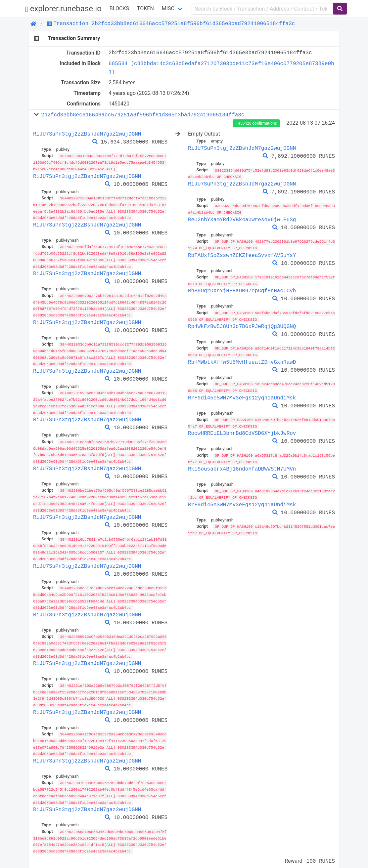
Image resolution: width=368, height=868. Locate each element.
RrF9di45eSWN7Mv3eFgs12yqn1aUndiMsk (242, 395)
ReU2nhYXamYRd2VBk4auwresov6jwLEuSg (242, 219)
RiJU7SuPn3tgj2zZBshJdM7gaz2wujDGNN (87, 134)
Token (145, 8)
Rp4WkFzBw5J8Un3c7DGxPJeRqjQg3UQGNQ (242, 324)
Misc (168, 8)
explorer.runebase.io (63, 9)
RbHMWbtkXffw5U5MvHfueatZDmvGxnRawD (242, 360)
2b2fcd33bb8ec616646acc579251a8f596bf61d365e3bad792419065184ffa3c (143, 115)
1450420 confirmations (256, 123)
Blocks (119, 8)
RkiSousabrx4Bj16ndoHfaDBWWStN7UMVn (242, 465)
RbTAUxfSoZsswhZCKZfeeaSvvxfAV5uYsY (242, 254)
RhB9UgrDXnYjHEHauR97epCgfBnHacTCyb (242, 289)
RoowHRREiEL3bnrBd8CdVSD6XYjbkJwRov (242, 430)
